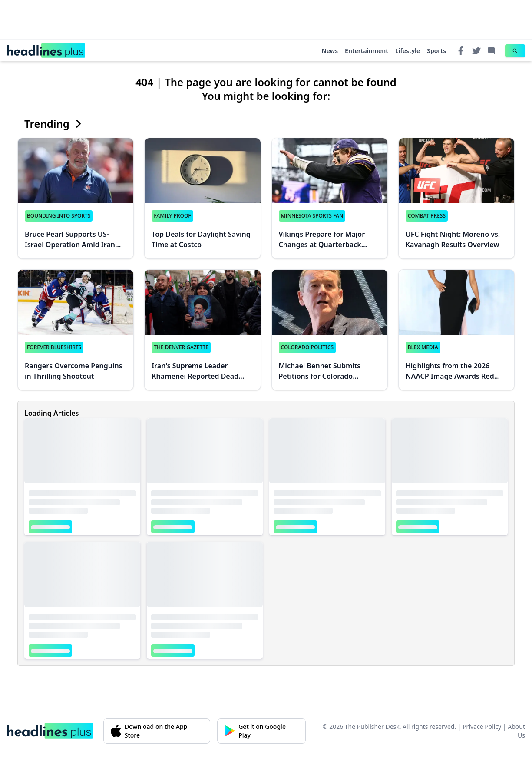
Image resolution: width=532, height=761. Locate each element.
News (330, 51)
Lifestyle (408, 51)
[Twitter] (476, 51)
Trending (54, 124)
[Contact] (491, 51)
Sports (436, 51)
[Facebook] (461, 51)
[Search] (515, 51)
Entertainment (367, 51)
